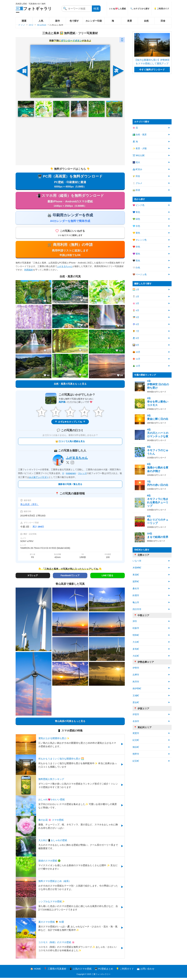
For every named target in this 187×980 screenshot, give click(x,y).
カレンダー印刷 (94, 21)
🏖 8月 (136, 338)
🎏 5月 (136, 317)
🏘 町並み (137, 169)
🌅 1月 (136, 290)
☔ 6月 (136, 324)
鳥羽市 (136, 682)
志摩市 (136, 675)
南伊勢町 (137, 689)
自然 (146, 21)
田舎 (163, 21)
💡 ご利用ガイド (162, 9)
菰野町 (136, 582)
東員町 (136, 575)
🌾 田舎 (136, 176)
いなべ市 (137, 561)
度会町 (136, 702)
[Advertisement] (70, 141)
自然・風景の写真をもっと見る (70, 386)
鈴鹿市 (136, 595)
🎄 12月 (136, 366)
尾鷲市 (136, 733)
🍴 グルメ (137, 183)
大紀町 (136, 656)
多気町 (136, 649)
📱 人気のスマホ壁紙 (80, 971)
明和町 (136, 635)
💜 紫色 (136, 254)
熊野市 (136, 754)
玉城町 (136, 696)
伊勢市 (136, 668)
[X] (68, 465)
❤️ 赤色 (136, 247)
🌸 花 (135, 128)
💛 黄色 (136, 233)
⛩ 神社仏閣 (139, 155)
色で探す (74, 21)
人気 (41, 21)
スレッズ (82, 475)
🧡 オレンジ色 (140, 240)
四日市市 (137, 609)
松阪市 (136, 628)
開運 (24, 21)
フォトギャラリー (34, 11)
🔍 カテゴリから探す (140, 9)
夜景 (130, 21)
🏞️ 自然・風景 (140, 135)
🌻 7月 (136, 331)
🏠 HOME (36, 971)
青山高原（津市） (30, 507)
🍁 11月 (136, 359)
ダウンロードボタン (71, 41)
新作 (58, 21)
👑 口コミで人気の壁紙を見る (70, 443)
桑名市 (136, 589)
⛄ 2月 (136, 297)
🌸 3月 (136, 303)
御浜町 (136, 747)
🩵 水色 (136, 226)
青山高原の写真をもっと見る (70, 723)
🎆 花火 (136, 162)
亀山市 (136, 602)
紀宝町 (136, 761)
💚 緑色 (136, 219)
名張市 (136, 721)
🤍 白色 (136, 268)
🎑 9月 (136, 345)
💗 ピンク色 (139, 205)
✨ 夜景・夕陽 (140, 148)
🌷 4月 (136, 310)
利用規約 (29, 272)
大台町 (136, 642)
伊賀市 (136, 714)
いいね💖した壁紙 (118, 9)
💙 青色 (136, 212)
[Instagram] (72, 465)
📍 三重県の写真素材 (55, 971)
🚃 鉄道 (136, 190)
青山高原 (42, 25)
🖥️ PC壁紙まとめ (104, 971)
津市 (31, 25)
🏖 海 (135, 142)
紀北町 (136, 740)
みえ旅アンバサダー (39, 479)
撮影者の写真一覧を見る (70, 486)
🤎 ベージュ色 (140, 274)
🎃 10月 (136, 352)
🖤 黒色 (136, 261)
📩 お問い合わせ (146, 971)
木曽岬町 (137, 568)
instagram (71, 475)
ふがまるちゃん (65, 268)
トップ (22, 25)
